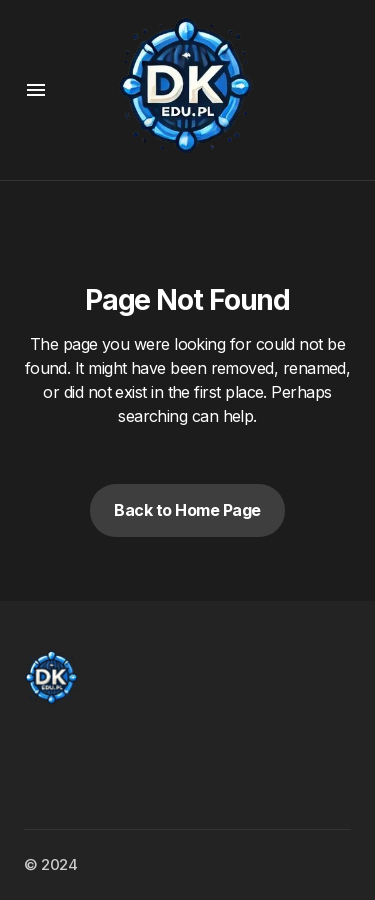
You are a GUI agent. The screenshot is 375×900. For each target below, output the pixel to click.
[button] (36, 90)
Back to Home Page (187, 510)
